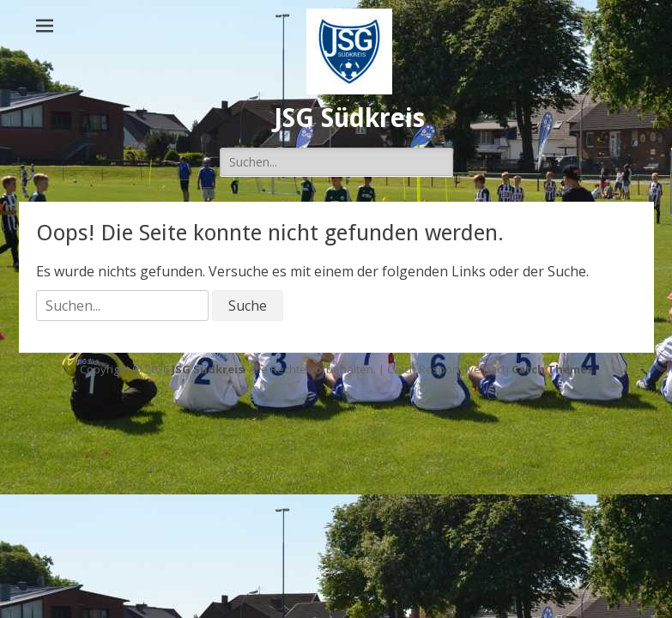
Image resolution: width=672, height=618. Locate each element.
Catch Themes (552, 369)
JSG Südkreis (349, 118)
